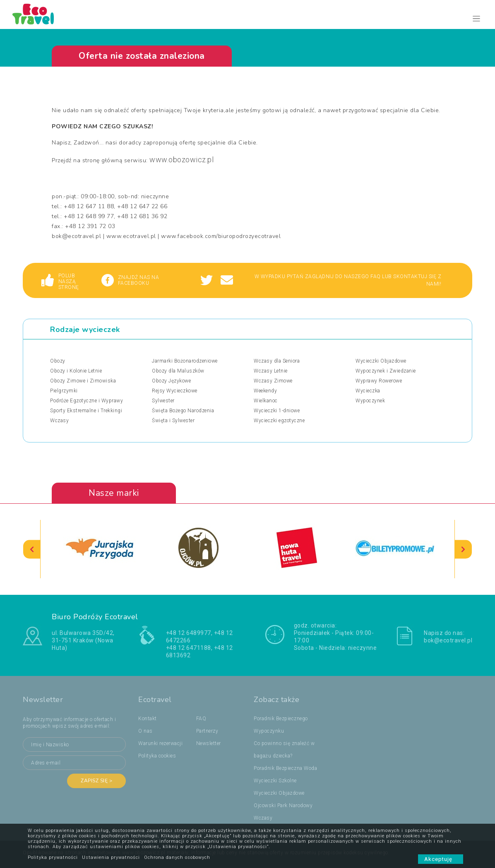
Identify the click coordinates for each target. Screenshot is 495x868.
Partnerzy (207, 731)
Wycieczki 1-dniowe (277, 411)
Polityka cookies (157, 756)
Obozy (58, 361)
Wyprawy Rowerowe (379, 381)
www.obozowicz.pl (181, 160)
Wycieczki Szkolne (275, 781)
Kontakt (148, 719)
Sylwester (163, 401)
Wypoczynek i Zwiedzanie (386, 371)
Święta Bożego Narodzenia (183, 411)
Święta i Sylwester (173, 421)
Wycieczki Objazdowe (381, 361)
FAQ (201, 719)
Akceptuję (441, 859)
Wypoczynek (370, 401)
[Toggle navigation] (477, 19)
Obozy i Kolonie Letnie (76, 371)
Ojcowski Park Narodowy (283, 805)
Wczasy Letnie (271, 371)
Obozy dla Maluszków (178, 371)
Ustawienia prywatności (111, 857)
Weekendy (265, 391)
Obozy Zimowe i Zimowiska (83, 381)
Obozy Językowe (171, 381)
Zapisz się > (96, 781)
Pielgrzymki (64, 391)
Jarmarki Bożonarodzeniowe (185, 361)
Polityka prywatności (53, 857)
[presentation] (32, 549)
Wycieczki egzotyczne (279, 421)
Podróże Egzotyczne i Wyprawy (87, 401)
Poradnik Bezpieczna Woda (285, 768)
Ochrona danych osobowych (177, 857)
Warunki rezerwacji (160, 743)
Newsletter (209, 743)
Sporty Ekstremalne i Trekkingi (86, 411)
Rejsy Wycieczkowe (175, 391)
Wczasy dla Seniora (277, 361)
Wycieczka (368, 391)
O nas (145, 731)
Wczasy (59, 421)
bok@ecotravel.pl (448, 640)
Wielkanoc (266, 401)
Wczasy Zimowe (273, 381)
